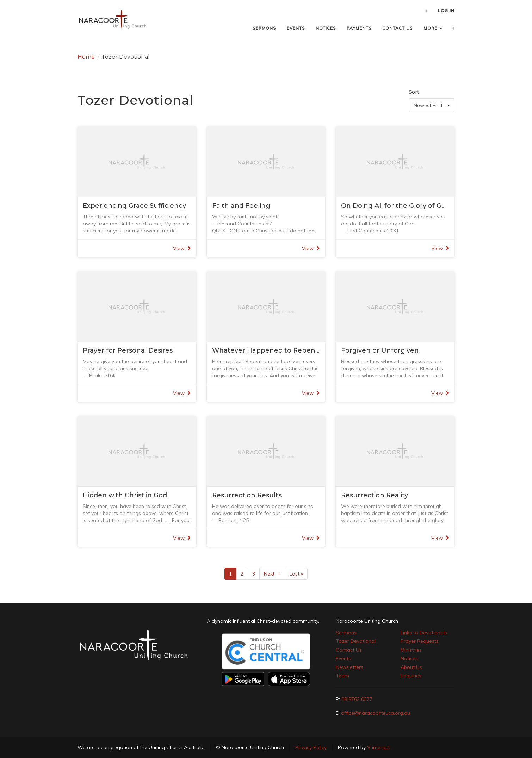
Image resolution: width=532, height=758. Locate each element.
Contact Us (349, 650)
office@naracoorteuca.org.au (376, 713)
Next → (272, 574)
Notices (409, 658)
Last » (296, 574)
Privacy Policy (311, 747)
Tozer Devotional (356, 641)
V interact (378, 747)
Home (86, 57)
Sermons (346, 633)
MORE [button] (433, 28)
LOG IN (446, 10)
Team (342, 676)
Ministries (411, 650)
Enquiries (411, 676)
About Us (411, 667)
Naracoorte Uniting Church (367, 621)
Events (343, 658)
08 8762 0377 (357, 699)
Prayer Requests (420, 641)
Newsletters (349, 667)
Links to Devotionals (424, 633)
